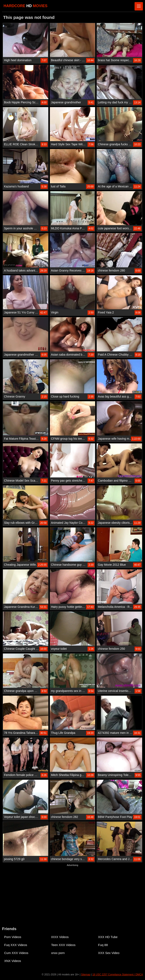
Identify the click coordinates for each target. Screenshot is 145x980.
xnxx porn (58, 953)
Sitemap (86, 975)
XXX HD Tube (108, 937)
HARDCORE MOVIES (25, 6)
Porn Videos (13, 937)
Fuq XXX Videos (16, 945)
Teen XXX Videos (63, 945)
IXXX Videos (60, 937)
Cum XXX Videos (16, 953)
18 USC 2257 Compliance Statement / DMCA (118, 975)
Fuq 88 (103, 945)
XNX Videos (13, 961)
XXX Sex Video (109, 953)
